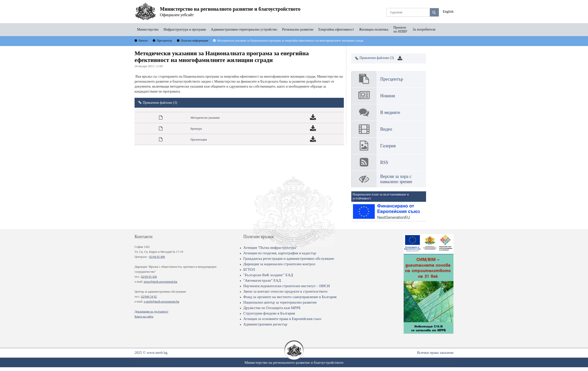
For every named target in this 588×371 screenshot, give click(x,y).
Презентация (199, 140)
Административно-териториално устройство (244, 29)
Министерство (148, 29)
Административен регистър (265, 324)
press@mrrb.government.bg (160, 282)
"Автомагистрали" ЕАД (262, 280)
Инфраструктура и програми (185, 29)
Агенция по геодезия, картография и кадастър (280, 253)
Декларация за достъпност (151, 312)
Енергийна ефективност (336, 29)
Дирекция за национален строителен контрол (279, 264)
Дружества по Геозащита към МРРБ (272, 308)
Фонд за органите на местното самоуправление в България (290, 297)
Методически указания (205, 118)
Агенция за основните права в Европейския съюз (282, 319)
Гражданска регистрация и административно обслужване (289, 259)
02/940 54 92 (149, 297)
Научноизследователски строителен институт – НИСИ (287, 286)
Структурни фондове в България (269, 313)
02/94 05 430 (149, 277)
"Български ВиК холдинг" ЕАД (268, 275)
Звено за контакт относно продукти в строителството (286, 291)
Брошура (196, 129)
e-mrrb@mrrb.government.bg (161, 302)
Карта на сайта (144, 317)
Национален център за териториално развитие (280, 302)
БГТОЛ (249, 269)
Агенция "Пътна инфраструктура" (270, 248)
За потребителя (424, 29)
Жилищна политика (374, 29)
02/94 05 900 (157, 257)
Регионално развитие (298, 29)
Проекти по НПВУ (400, 29)
